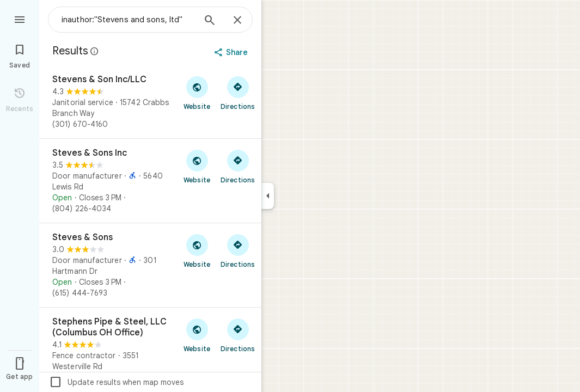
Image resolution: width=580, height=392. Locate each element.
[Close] (237, 21)
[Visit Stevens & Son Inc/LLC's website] (197, 93)
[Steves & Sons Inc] (150, 181)
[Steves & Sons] (150, 265)
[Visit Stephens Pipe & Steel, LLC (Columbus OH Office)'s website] (197, 335)
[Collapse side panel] (268, 196)
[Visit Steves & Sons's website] (197, 250)
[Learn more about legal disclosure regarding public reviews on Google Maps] (95, 51)
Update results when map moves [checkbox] (116, 382)
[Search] (210, 21)
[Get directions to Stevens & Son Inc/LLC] (238, 93)
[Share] (232, 52)
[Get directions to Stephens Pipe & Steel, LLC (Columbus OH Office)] (238, 335)
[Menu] (20, 19)
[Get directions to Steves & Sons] (238, 250)
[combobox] (128, 20)
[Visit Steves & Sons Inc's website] (197, 166)
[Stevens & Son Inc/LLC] (150, 102)
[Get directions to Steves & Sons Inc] (238, 166)
